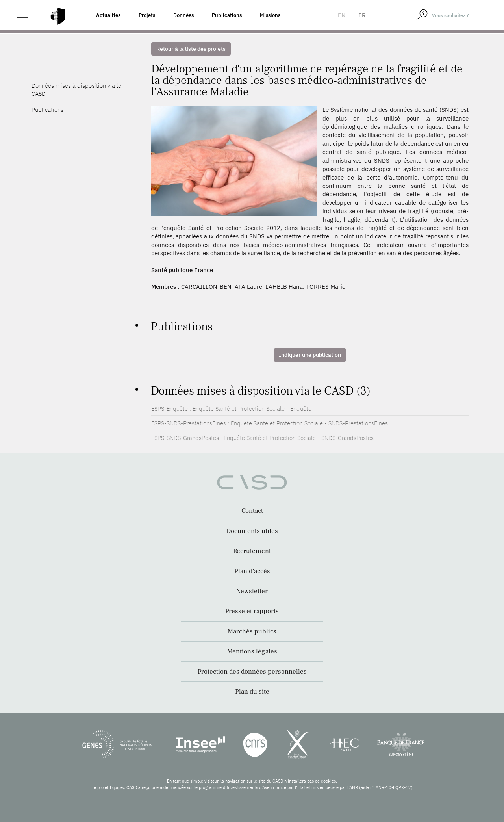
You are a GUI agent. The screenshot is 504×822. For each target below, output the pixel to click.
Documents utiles (252, 531)
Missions (270, 15)
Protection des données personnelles (252, 672)
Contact (252, 511)
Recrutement (252, 551)
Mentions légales (252, 651)
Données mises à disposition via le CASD (76, 103)
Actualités (108, 15)
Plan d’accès (252, 571)
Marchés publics (252, 631)
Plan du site (252, 692)
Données (183, 15)
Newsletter (252, 591)
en (342, 15)
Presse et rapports (252, 611)
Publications (227, 15)
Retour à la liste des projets (191, 49)
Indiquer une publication (310, 355)
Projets (147, 15)
